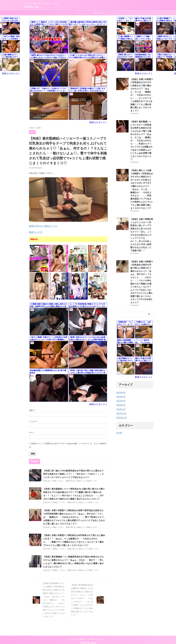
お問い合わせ (98, 13)
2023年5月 (120, 336)
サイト (32, 431)
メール (33, 420)
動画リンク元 (35, 231)
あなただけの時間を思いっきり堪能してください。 (88, 633)
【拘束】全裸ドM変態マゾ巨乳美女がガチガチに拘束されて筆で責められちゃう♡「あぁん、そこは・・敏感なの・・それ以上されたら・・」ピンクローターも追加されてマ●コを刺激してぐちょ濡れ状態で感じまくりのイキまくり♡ (142, 90)
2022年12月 (121, 357)
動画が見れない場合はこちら (41, 225)
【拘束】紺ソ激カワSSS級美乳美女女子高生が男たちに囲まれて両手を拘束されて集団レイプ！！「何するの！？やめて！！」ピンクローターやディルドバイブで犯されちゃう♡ (74, 473)
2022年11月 (121, 361)
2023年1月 (120, 352)
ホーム (78, 13)
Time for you (31, 7)
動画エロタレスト (100, 122)
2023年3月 (120, 344)
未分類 (119, 376)
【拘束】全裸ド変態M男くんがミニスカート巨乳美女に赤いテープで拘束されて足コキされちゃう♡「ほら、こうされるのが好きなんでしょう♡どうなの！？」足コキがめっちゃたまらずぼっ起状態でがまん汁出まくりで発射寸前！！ (142, 197)
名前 (32, 409)
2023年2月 (120, 348)
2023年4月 (120, 340)
